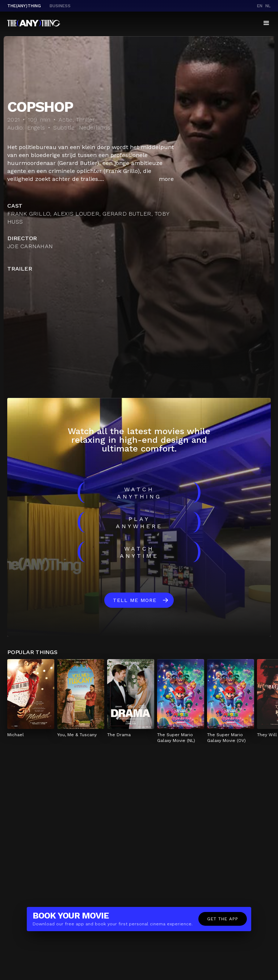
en (260, 6)
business (60, 6)
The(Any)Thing (24, 6)
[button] (266, 23)
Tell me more (135, 600)
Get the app (223, 919)
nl (268, 6)
